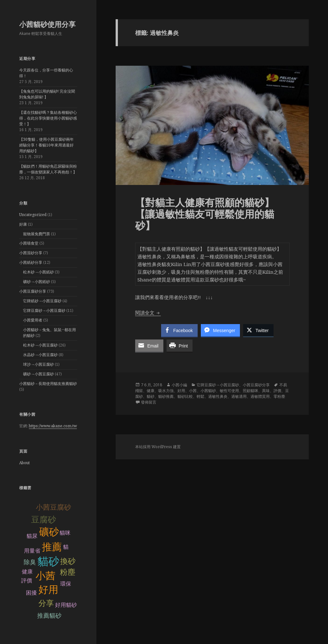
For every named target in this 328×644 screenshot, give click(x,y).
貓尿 (32, 536)
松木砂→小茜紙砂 (38, 272)
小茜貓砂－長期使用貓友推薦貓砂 (48, 384)
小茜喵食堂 (29, 243)
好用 (48, 590)
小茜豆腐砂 (53, 507)
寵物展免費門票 (37, 234)
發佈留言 (149, 402)
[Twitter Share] (258, 330)
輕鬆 (201, 396)
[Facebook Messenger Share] (220, 330)
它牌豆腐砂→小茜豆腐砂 (44, 310)
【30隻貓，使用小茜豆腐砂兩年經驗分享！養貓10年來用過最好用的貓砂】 (46, 145)
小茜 (45, 576)
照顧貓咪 (250, 391)
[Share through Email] (149, 346)
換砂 (68, 561)
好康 (23, 224)
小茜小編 (179, 385)
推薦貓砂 (49, 616)
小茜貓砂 (208, 391)
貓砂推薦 (166, 396)
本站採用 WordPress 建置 (158, 447)
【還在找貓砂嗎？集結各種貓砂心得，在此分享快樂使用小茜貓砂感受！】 (48, 118)
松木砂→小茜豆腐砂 (40, 345)
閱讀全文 (148, 313)
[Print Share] (180, 346)
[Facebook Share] (179, 330)
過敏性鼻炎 (218, 396)
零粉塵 (279, 396)
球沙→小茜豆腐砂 (38, 364)
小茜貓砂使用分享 (47, 24)
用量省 (32, 551)
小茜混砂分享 (31, 253)
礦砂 (49, 532)
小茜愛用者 (33, 320)
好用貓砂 (66, 605)
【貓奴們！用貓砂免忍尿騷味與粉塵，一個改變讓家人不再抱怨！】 (48, 169)
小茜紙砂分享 (31, 262)
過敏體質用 (260, 396)
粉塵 (68, 572)
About (25, 463)
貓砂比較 (185, 396)
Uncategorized (33, 215)
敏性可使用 (229, 391)
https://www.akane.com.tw (53, 426)
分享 (46, 603)
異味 (266, 391)
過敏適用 (239, 396)
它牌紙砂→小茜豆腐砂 (42, 301)
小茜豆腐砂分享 (33, 291)
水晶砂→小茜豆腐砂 (40, 355)
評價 (277, 391)
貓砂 (48, 561)
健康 (151, 391)
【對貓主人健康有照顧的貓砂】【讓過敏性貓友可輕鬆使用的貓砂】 (205, 214)
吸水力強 (166, 391)
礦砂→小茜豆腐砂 (38, 374)
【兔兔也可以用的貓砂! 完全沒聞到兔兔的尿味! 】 (47, 94)
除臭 (30, 562)
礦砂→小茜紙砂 (37, 282)
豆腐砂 (44, 520)
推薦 (52, 547)
